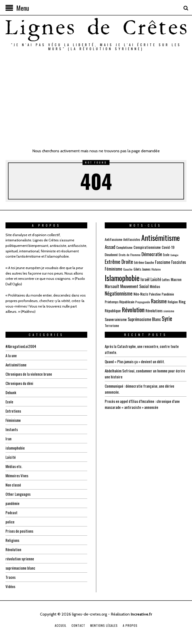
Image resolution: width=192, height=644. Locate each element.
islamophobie (16, 448)
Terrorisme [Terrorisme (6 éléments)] (112, 325)
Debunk (11, 392)
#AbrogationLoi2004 (21, 346)
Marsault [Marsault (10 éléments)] (112, 286)
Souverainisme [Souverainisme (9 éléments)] (116, 319)
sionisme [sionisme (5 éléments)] (169, 311)
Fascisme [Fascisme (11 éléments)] (163, 262)
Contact (78, 625)
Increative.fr (141, 614)
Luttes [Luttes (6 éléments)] (166, 280)
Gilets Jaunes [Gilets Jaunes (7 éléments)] (142, 269)
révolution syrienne (20, 559)
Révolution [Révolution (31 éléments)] (133, 310)
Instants (12, 429)
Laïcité (11, 457)
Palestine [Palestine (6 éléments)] (155, 294)
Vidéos (11, 586)
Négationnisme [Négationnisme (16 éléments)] (119, 293)
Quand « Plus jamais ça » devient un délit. (137, 361)
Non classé (14, 485)
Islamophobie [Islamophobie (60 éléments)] (122, 278)
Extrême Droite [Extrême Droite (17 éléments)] (119, 262)
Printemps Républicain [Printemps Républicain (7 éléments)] (119, 302)
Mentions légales (104, 625)
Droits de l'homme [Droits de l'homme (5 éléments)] (130, 255)
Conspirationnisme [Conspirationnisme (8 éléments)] (147, 247)
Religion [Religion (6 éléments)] (173, 302)
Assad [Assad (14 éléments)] (110, 247)
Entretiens (13, 411)
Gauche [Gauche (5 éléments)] (128, 269)
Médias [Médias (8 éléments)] (155, 286)
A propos (130, 625)
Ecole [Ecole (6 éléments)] (166, 255)
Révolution (13, 549)
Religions (13, 540)
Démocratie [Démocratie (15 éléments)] (152, 254)
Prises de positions (20, 531)
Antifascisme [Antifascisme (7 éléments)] (113, 239)
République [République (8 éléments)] (113, 311)
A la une (11, 355)
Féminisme (14, 420)
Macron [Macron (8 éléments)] (176, 279)
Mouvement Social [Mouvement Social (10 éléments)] (134, 286)
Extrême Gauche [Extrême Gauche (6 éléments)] (144, 262)
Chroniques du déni (20, 383)
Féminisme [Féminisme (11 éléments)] (113, 269)
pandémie (13, 503)
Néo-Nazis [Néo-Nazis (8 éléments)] (141, 294)
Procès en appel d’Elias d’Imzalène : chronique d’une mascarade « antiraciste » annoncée (144, 404)
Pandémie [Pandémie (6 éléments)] (168, 294)
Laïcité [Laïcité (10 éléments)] (156, 279)
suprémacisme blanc (21, 568)
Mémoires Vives (18, 476)
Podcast (12, 512)
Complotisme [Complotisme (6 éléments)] (124, 247)
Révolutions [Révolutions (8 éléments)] (154, 311)
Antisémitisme (17, 365)
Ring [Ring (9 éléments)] (182, 302)
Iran (8, 439)
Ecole (9, 402)
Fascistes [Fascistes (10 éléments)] (179, 262)
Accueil (61, 625)
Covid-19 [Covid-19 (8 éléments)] (168, 247)
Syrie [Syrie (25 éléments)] (167, 319)
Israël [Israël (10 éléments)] (145, 279)
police (10, 522)
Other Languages (18, 494)
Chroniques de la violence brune (30, 374)
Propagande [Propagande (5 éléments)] (143, 302)
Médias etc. (14, 466)
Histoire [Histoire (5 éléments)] (156, 269)
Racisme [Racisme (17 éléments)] (159, 301)
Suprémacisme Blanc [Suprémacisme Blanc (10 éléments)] (144, 319)
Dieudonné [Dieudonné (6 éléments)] (111, 255)
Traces (11, 577)
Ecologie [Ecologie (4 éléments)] (174, 255)
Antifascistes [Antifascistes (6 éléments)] (132, 239)
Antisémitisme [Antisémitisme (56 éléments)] (160, 238)
